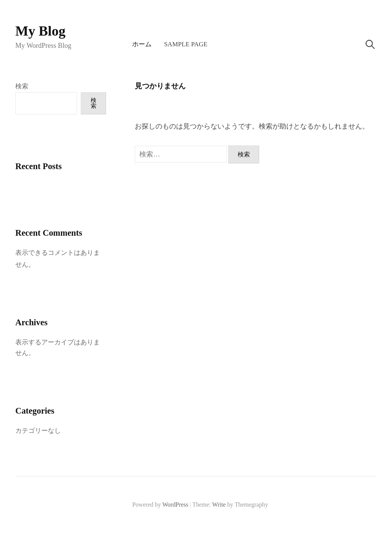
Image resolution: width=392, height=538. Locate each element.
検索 (22, 86)
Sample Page (185, 44)
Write (219, 505)
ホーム (142, 44)
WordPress (175, 505)
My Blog (40, 31)
